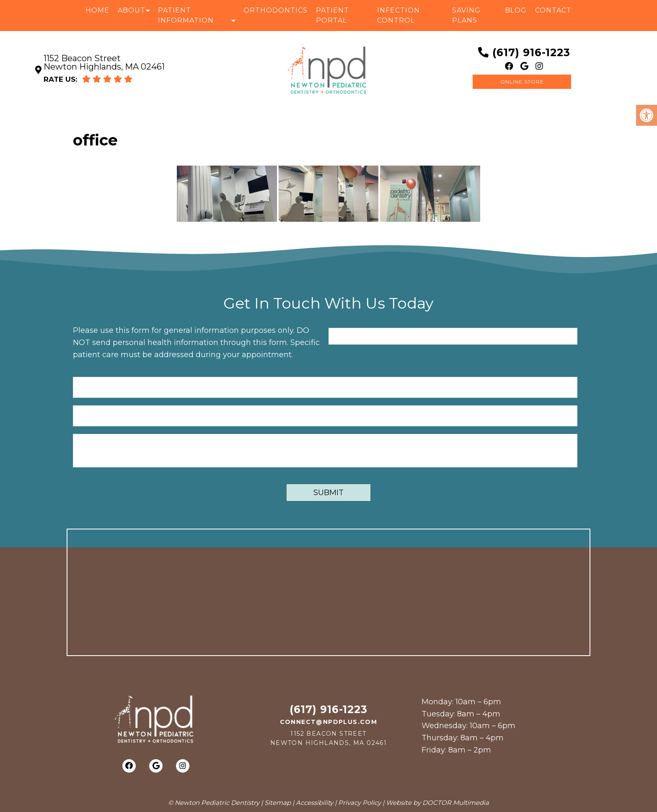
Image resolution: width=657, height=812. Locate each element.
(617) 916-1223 (531, 52)
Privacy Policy (360, 803)
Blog (516, 10)
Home (97, 10)
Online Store (522, 82)
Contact (553, 10)
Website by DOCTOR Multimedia (437, 803)
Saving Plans (466, 15)
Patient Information (186, 15)
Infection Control (398, 15)
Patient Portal (332, 15)
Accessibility (314, 803)
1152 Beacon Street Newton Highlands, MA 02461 (104, 62)
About (132, 10)
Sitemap (278, 803)
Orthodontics (275, 10)
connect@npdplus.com (329, 722)
